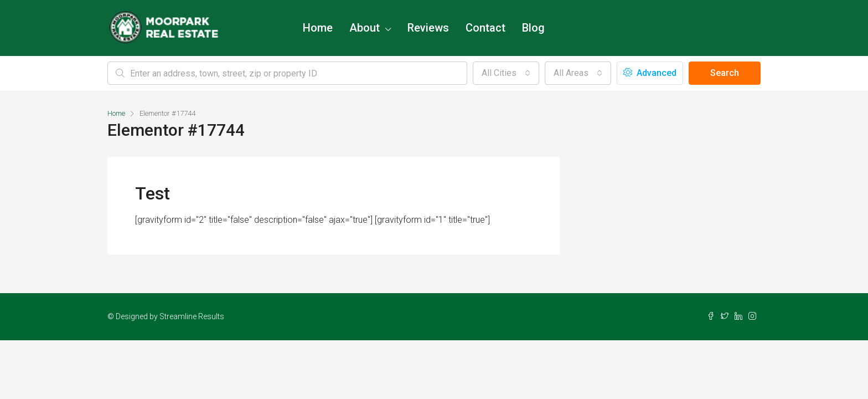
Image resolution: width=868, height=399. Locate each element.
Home (318, 28)
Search (725, 73)
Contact (485, 28)
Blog (533, 28)
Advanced (650, 73)
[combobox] (506, 73)
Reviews (428, 28)
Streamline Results (192, 316)
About (365, 28)
